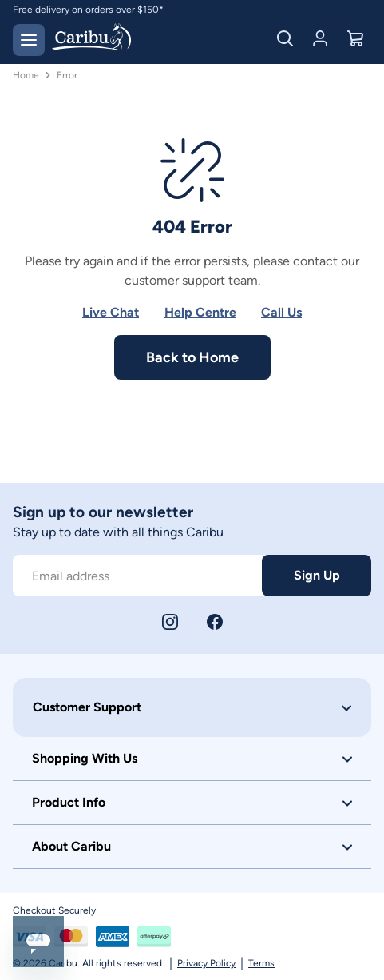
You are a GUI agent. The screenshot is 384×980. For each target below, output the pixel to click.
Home (26, 75)
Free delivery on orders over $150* (88, 10)
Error (67, 75)
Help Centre (200, 312)
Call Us (281, 312)
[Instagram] (170, 622)
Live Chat (111, 312)
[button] (192, 707)
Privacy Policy (206, 963)
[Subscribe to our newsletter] (137, 576)
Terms (261, 963)
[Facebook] (215, 622)
